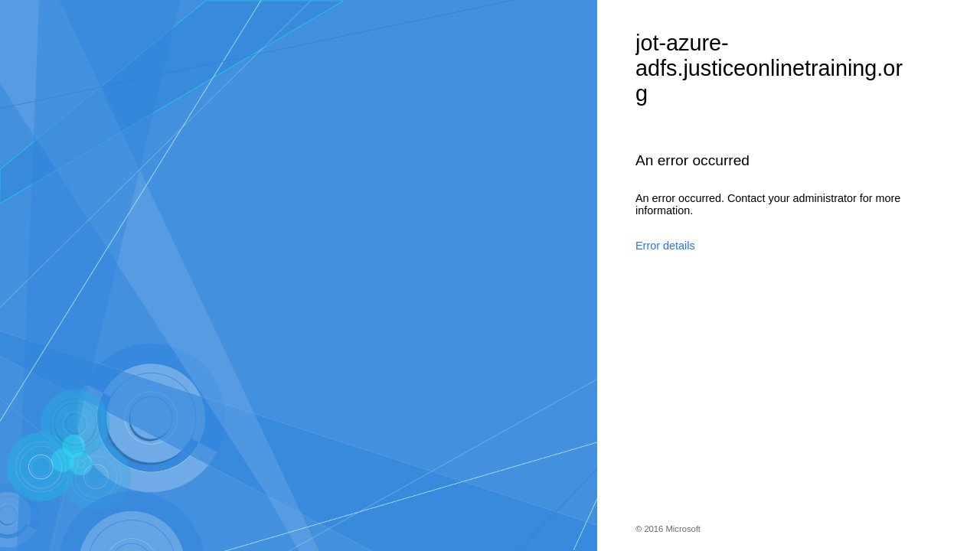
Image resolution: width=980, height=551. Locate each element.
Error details (665, 246)
